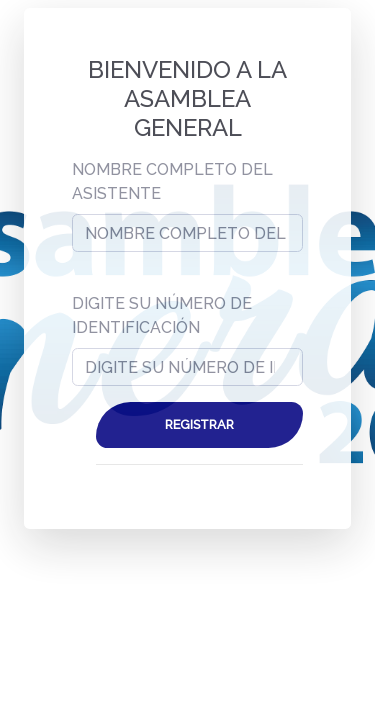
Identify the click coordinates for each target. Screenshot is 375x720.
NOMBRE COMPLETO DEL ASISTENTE (172, 181)
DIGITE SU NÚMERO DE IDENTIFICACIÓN (162, 315)
